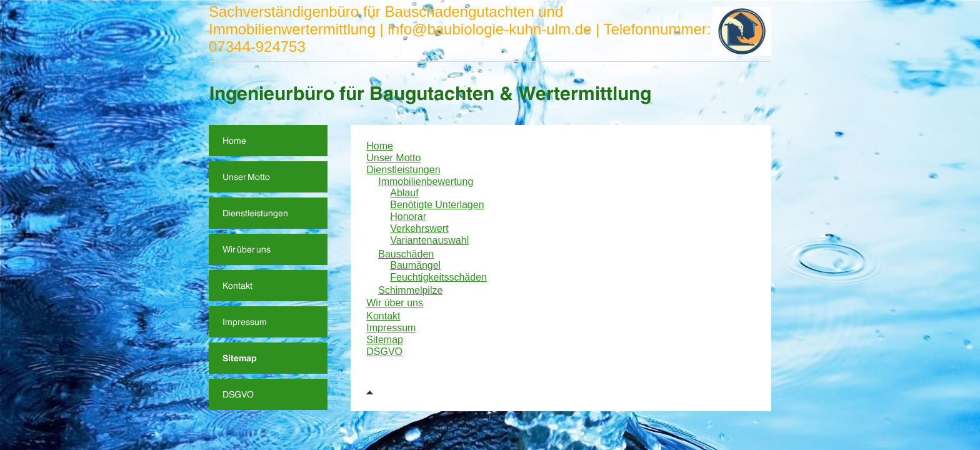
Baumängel (415, 265)
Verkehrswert (419, 228)
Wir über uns (395, 303)
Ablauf (404, 193)
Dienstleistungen (403, 170)
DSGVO (384, 352)
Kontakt (383, 316)
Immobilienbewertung (426, 182)
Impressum (391, 328)
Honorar (408, 217)
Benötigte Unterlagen (437, 205)
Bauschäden (406, 254)
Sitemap (385, 340)
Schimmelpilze (410, 290)
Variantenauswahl (429, 240)
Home (380, 146)
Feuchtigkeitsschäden (438, 277)
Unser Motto (393, 158)
